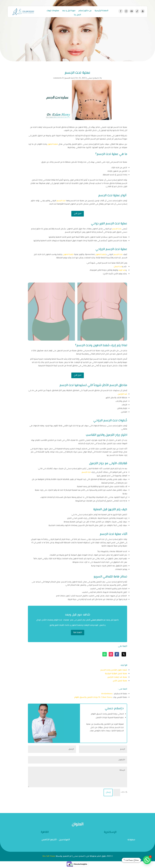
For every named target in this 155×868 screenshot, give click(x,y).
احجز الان (78, 214)
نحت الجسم (69, 78)
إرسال (108, 792)
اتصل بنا (77, 15)
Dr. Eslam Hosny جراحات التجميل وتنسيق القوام (93, 697)
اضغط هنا (78, 633)
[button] (147, 860)
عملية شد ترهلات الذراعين (117, 677)
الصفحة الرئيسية (101, 11)
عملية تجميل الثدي (120, 681)
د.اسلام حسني (93, 78)
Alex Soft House (49, 856)
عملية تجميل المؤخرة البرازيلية (116, 674)
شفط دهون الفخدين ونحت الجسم (114, 670)
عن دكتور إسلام (85, 11)
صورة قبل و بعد (69, 11)
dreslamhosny (107, 694)
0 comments (58, 78)
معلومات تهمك (53, 11)
